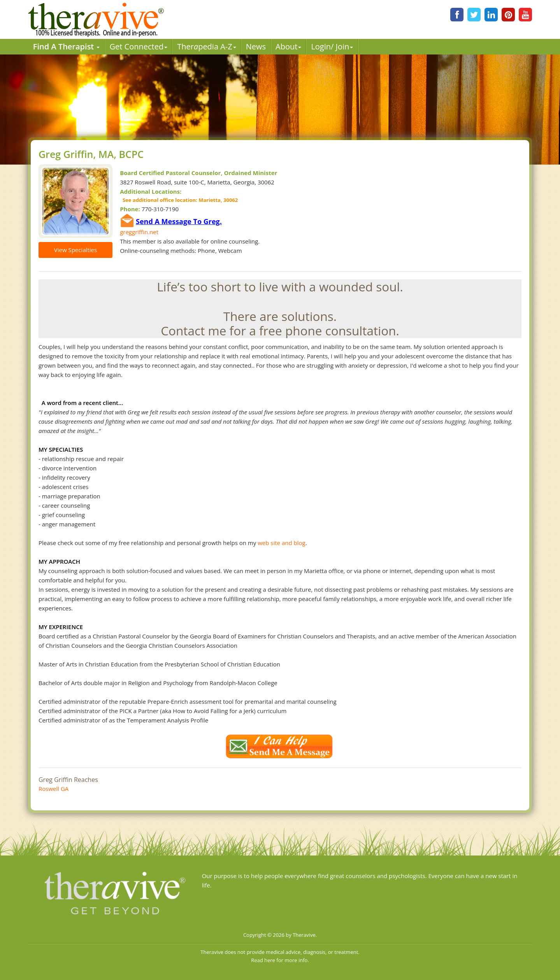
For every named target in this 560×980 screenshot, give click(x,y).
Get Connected (138, 46)
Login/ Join (332, 46)
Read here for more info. (280, 960)
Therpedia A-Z (207, 46)
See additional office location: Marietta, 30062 (179, 200)
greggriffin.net (139, 232)
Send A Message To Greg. (179, 221)
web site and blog (281, 543)
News (256, 46)
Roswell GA (54, 789)
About (288, 46)
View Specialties (75, 250)
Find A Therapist (67, 46)
